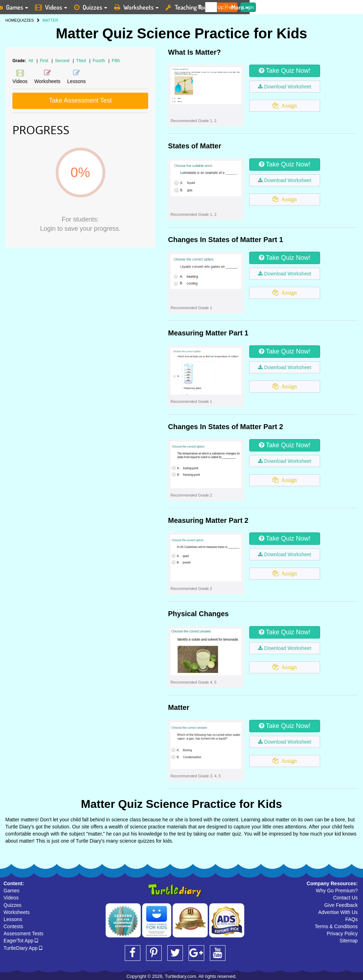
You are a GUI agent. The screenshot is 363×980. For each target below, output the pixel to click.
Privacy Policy (342, 934)
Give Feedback (341, 905)
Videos (11, 898)
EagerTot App (21, 941)
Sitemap (349, 941)
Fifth (116, 61)
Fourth (99, 61)
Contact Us (345, 898)
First (45, 61)
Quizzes (13, 905)
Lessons (13, 919)
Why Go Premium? (337, 891)
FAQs (351, 919)
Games (12, 891)
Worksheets (17, 912)
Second (63, 61)
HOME (11, 20)
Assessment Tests (24, 934)
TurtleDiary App (23, 948)
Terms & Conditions (336, 926)
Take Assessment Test (80, 100)
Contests (13, 926)
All (31, 61)
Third (82, 61)
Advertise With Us (338, 912)
